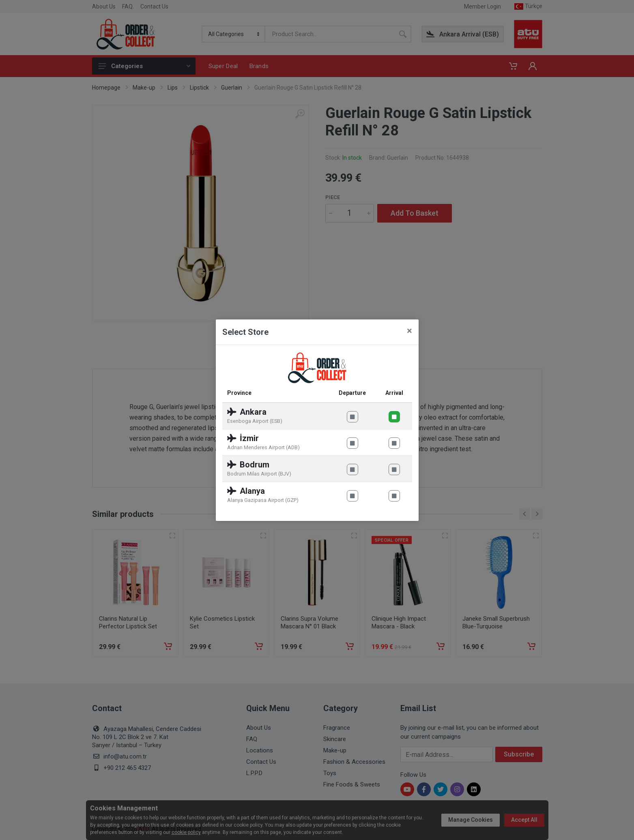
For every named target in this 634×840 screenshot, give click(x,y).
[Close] (409, 331)
